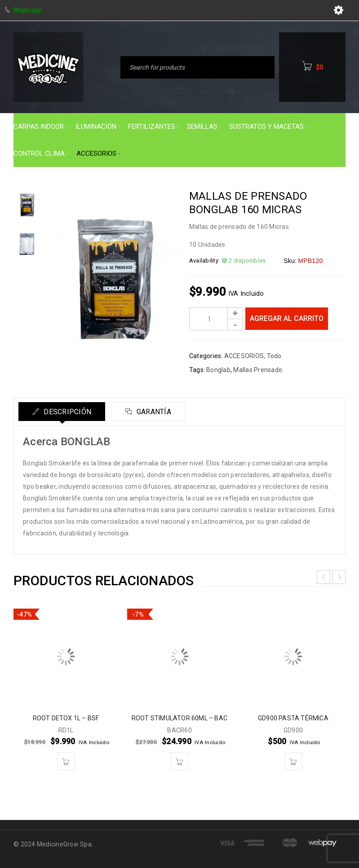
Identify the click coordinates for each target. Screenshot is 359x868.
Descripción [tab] (66, 412)
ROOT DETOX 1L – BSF (66, 718)
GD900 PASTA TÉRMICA (293, 718)
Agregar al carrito (287, 318)
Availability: (204, 261)
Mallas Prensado (258, 370)
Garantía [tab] (153, 412)
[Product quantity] (216, 319)
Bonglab (218, 370)
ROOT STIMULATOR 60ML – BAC (179, 718)
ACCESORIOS (244, 356)
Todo (274, 356)
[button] (66, 761)
